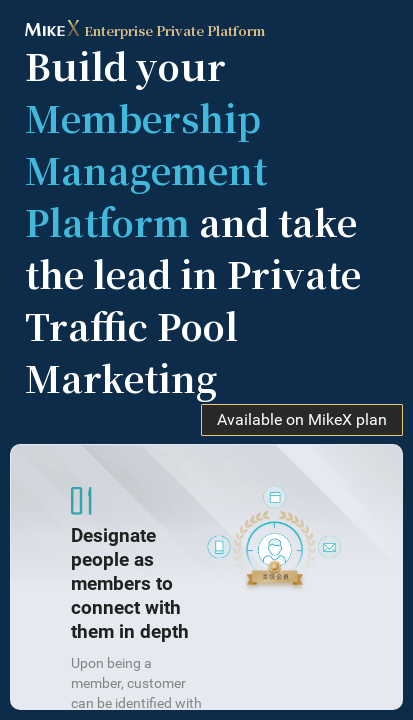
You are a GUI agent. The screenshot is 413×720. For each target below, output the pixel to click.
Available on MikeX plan (302, 420)
